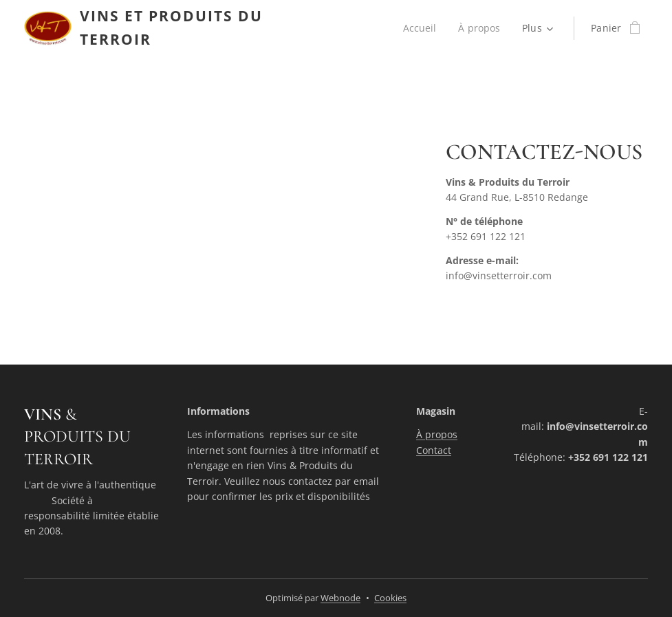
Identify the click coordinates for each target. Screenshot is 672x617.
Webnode (340, 598)
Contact (434, 450)
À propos (437, 435)
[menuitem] (422, 28)
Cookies (390, 598)
